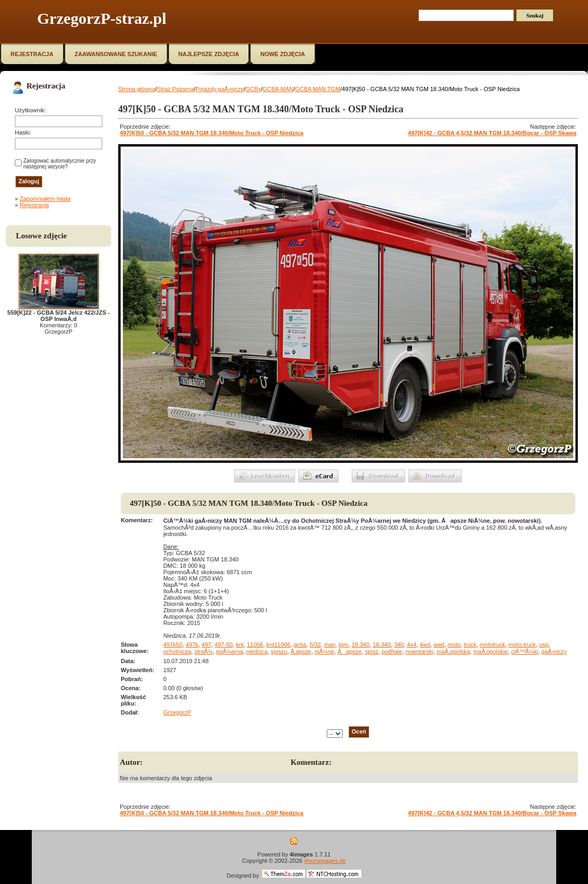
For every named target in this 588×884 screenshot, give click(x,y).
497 (206, 645)
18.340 (361, 645)
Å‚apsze (301, 651)
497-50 (224, 645)
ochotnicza (177, 651)
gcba (300, 645)
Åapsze (350, 651)
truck (470, 645)
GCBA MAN (278, 89)
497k (192, 645)
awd (439, 645)
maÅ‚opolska (453, 651)
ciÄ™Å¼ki (525, 651)
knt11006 (278, 645)
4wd (425, 645)
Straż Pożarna (175, 89)
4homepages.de (325, 861)
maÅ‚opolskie (490, 651)
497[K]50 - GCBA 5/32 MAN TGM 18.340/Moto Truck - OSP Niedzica (212, 133)
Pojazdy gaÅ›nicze (220, 89)
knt (240, 645)
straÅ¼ (204, 651)
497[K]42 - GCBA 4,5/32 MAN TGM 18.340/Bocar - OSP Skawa (492, 133)
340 (399, 645)
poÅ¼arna (230, 651)
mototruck (492, 645)
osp (544, 645)
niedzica (257, 651)
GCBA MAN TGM (318, 89)
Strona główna (137, 89)
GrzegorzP (177, 712)
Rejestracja (34, 205)
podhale (392, 651)
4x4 (412, 645)
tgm (343, 645)
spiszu (279, 651)
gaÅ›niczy (554, 651)
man (330, 645)
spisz (372, 651)
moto (454, 645)
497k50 (173, 645)
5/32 (315, 645)
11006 (255, 645)
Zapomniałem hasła (45, 199)
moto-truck (522, 645)
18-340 (381, 645)
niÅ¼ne (324, 651)
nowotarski (420, 651)
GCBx (253, 89)
